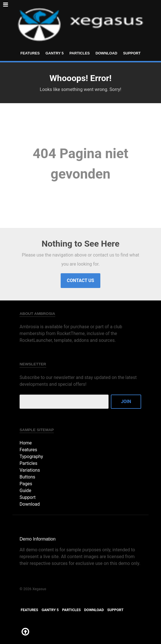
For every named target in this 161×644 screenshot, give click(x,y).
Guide (25, 491)
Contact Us (80, 280)
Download (106, 53)
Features (30, 53)
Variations (30, 470)
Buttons (27, 477)
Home (26, 443)
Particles (80, 53)
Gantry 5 (54, 53)
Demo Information (38, 539)
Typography (31, 456)
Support (132, 53)
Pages (26, 484)
